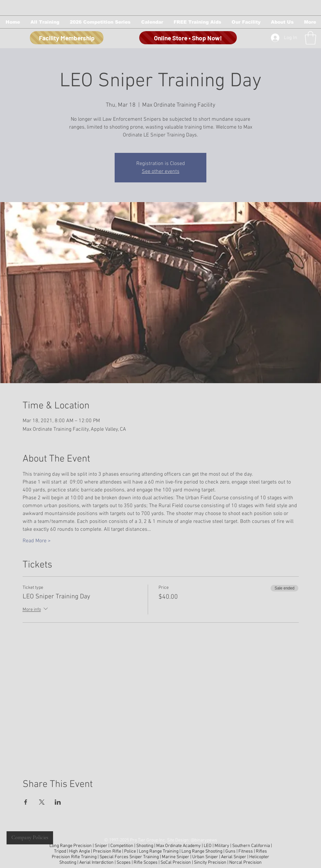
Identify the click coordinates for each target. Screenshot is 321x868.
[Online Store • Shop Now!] (188, 38)
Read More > (37, 541)
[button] (45, 22)
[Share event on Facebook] (26, 802)
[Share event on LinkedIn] (58, 802)
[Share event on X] (42, 802)
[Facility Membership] (67, 38)
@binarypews (204, 840)
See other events (161, 172)
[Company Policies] (30, 838)
